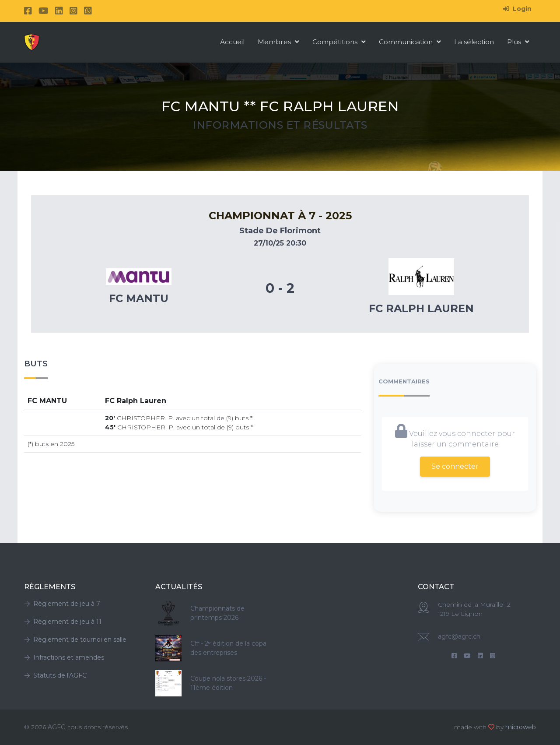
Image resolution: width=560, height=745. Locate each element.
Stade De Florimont (280, 231)
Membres (278, 42)
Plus (518, 42)
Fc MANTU (139, 298)
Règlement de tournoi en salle (75, 640)
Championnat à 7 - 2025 (280, 216)
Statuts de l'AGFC (55, 675)
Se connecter (455, 466)
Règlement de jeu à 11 (63, 622)
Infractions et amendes (64, 657)
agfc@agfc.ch (459, 636)
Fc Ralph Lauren (421, 308)
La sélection (474, 42)
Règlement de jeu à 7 (62, 604)
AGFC (56, 727)
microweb (521, 727)
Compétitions (339, 42)
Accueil (232, 42)
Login (517, 9)
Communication (410, 42)
